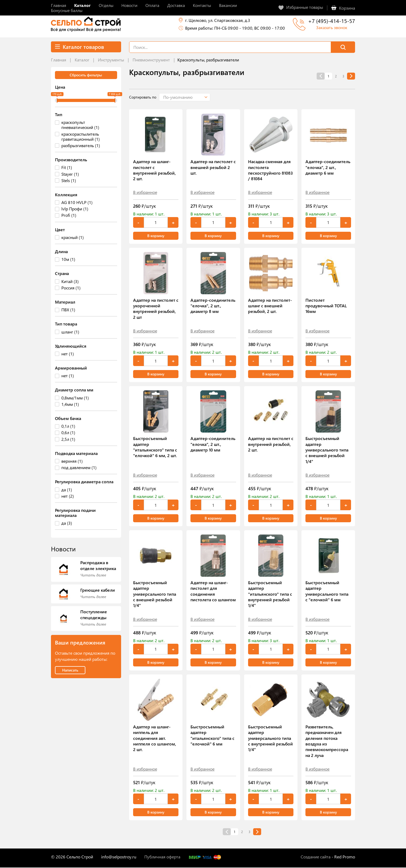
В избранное (145, 192)
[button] (188, 97)
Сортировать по (143, 97)
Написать (70, 670)
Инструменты (111, 60)
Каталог (82, 60)
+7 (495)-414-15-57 (332, 21)
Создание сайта (316, 857)
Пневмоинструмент (151, 60)
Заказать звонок (332, 27)
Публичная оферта (162, 857)
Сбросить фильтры (86, 75)
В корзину (156, 236)
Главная (59, 60)
